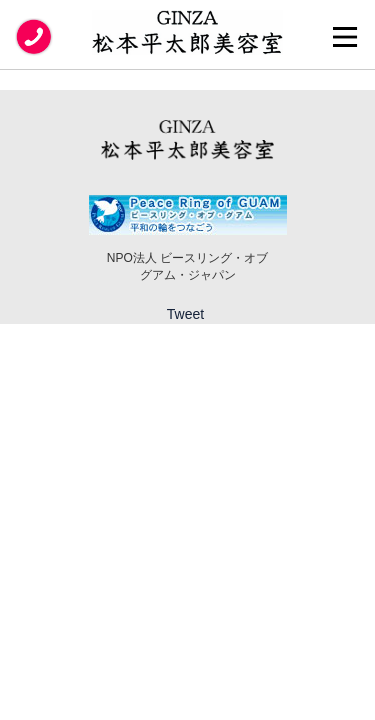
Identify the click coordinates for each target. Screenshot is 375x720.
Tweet (185, 314)
